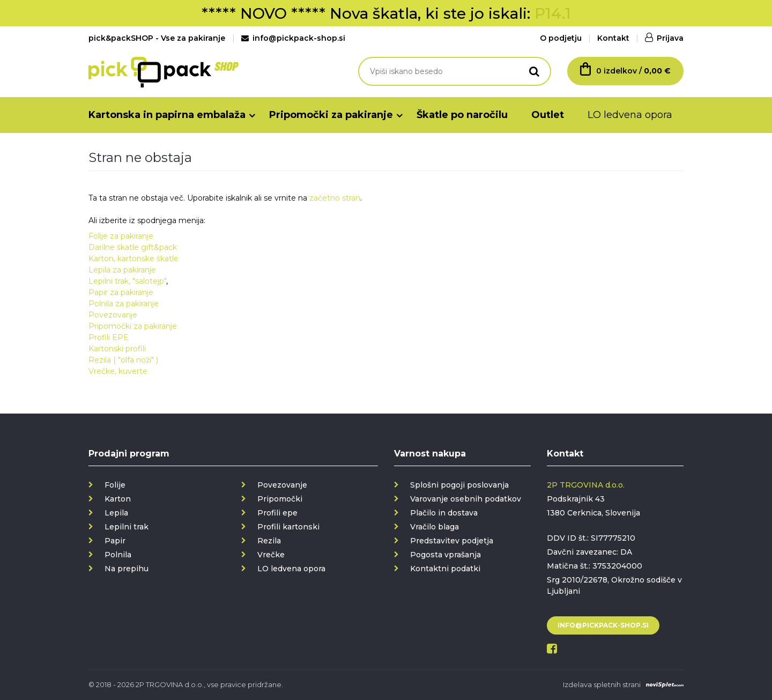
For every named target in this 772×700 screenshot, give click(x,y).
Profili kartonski (288, 527)
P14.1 (553, 13)
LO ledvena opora (630, 115)
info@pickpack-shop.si (293, 38)
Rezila (269, 541)
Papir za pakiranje (121, 292)
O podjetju (561, 38)
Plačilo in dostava (444, 513)
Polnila (118, 555)
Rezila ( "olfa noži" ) (123, 360)
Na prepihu (127, 569)
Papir (115, 541)
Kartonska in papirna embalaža (167, 115)
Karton (118, 499)
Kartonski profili (117, 349)
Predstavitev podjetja (452, 541)
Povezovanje (113, 315)
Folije (115, 485)
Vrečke (271, 555)
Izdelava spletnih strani (602, 684)
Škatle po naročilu (462, 115)
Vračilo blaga (435, 527)
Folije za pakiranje (121, 236)
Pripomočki (280, 499)
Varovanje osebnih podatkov (466, 499)
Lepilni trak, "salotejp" (127, 281)
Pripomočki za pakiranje (331, 115)
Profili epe (277, 513)
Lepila (116, 513)
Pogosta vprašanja (446, 555)
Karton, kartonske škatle (133, 259)
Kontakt (613, 38)
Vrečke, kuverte (118, 371)
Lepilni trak (127, 527)
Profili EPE (109, 337)
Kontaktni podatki (445, 569)
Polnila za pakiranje (124, 304)
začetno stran (335, 198)
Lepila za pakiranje (122, 270)
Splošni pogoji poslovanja (459, 485)
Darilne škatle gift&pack (133, 247)
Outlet (548, 115)
